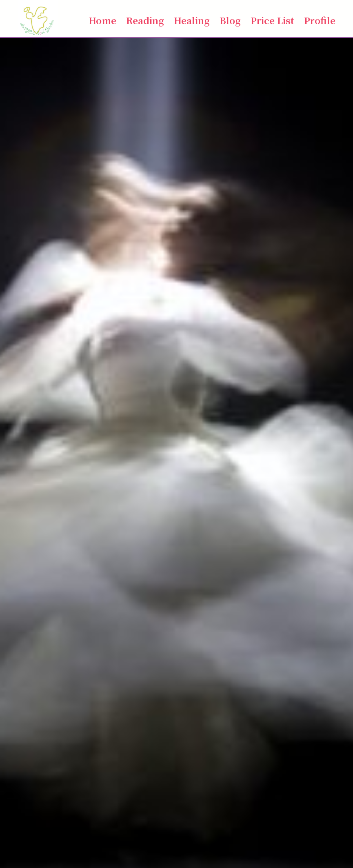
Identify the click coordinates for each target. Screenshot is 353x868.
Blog (230, 20)
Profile (320, 20)
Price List (272, 20)
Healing (192, 20)
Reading (145, 20)
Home (102, 20)
